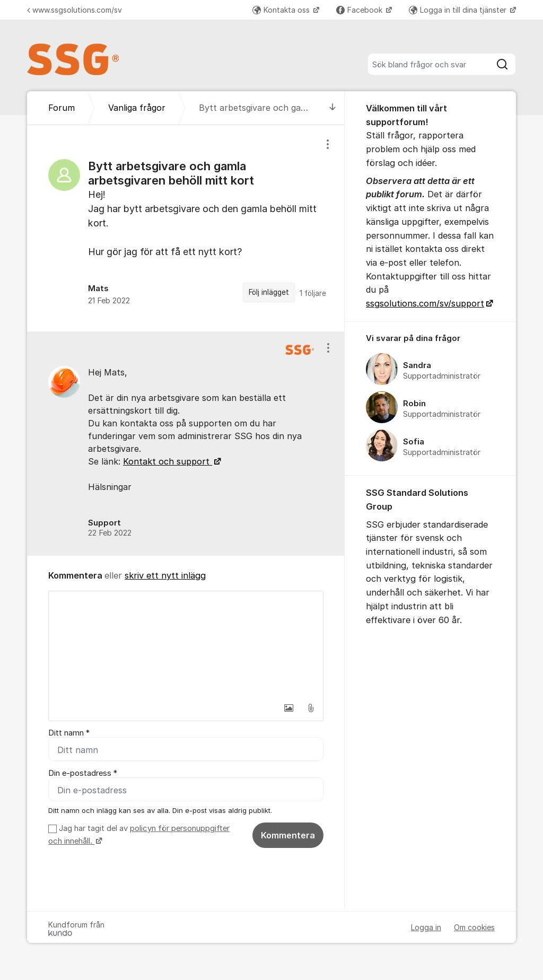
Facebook (360, 10)
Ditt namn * (69, 733)
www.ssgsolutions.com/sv (75, 10)
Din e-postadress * (83, 773)
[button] (288, 708)
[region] (186, 228)
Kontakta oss (282, 10)
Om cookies (474, 927)
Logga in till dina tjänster (459, 10)
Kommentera (288, 835)
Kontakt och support (168, 461)
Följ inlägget (269, 292)
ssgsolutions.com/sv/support (425, 303)
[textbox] (186, 644)
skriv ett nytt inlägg (165, 575)
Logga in (426, 927)
